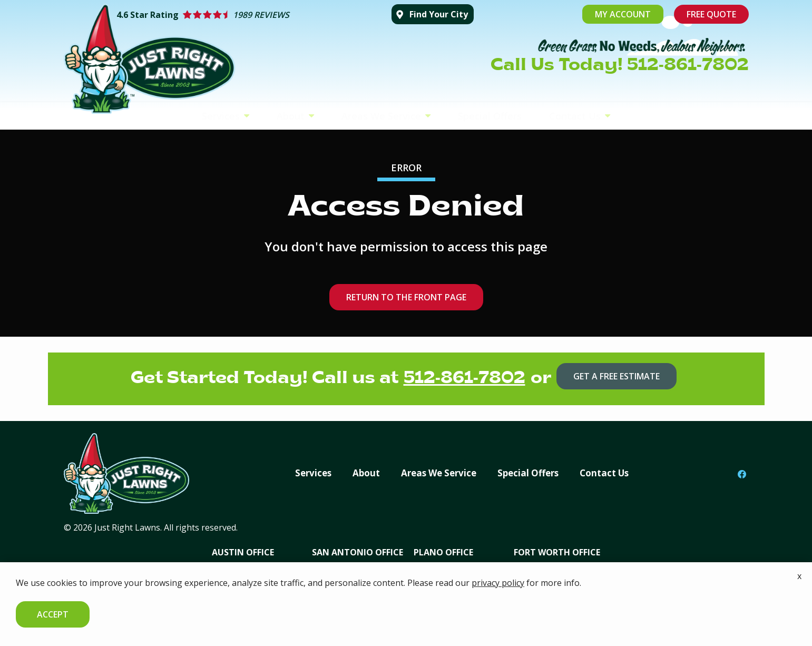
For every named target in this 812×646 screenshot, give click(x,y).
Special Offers (490, 116)
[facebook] (742, 474)
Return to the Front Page (406, 297)
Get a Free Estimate (617, 376)
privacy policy (498, 583)
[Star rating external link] (249, 15)
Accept (53, 614)
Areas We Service (383, 116)
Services (222, 116)
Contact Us (576, 116)
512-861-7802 (464, 379)
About (292, 116)
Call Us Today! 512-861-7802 (620, 66)
